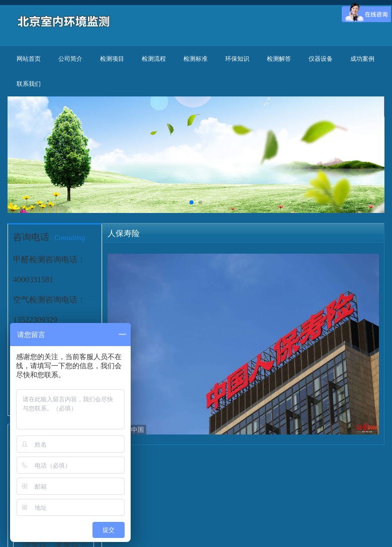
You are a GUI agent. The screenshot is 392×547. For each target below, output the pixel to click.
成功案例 (362, 59)
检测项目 (112, 59)
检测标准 (195, 59)
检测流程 (154, 59)
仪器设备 (321, 59)
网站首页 (29, 59)
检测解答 (279, 59)
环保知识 (237, 59)
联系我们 (29, 84)
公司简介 (70, 59)
